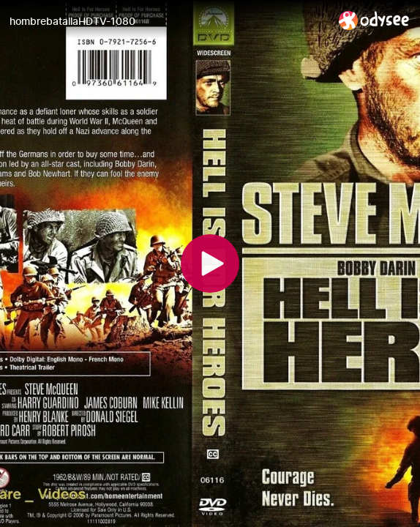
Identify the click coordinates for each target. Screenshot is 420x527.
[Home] (374, 20)
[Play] (210, 263)
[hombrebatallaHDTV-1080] (168, 21)
